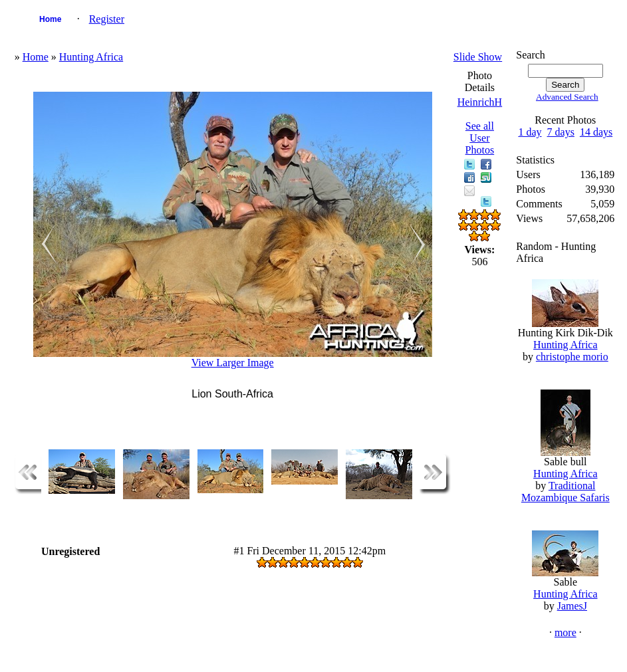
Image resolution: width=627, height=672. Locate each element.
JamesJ (572, 606)
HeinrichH (480, 102)
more (565, 632)
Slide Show (478, 57)
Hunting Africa (91, 57)
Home (50, 19)
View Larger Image (233, 363)
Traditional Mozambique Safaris (565, 492)
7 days (561, 132)
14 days (596, 132)
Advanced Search (567, 97)
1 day (530, 132)
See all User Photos (480, 138)
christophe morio (572, 357)
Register (107, 19)
